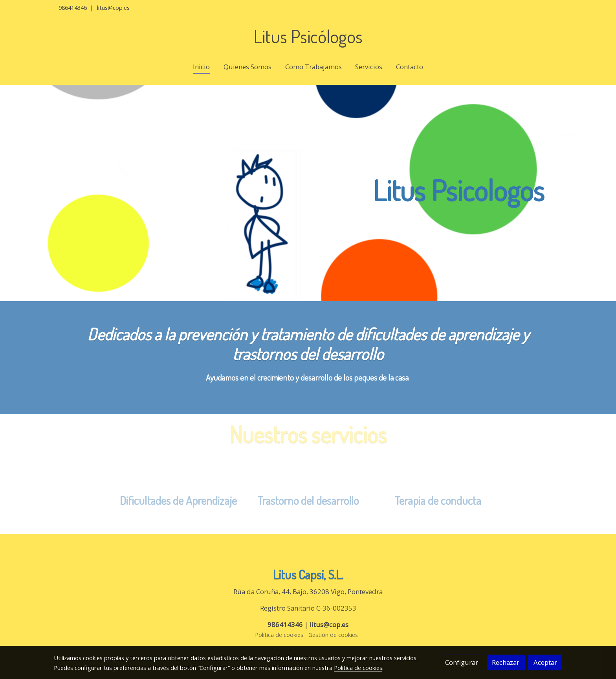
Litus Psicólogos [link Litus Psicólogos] (308, 36)
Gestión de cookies (333, 635)
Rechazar (506, 662)
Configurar (462, 662)
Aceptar (545, 662)
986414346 (73, 7)
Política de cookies (279, 635)
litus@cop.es (113, 7)
